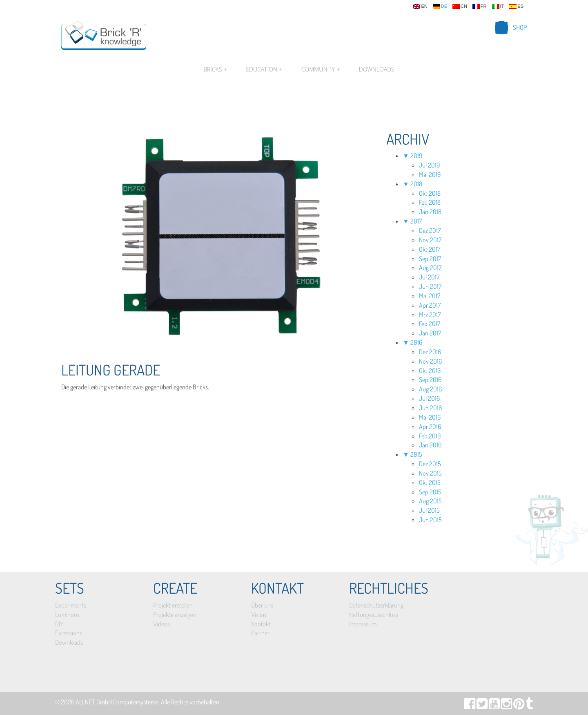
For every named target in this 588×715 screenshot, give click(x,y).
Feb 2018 (430, 202)
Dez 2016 (430, 352)
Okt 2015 (430, 483)
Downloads (377, 69)
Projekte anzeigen (175, 614)
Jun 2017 (430, 286)
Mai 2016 (430, 417)
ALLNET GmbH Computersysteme (117, 702)
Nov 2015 (430, 473)
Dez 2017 (430, 230)
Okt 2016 (430, 371)
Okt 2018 (430, 193)
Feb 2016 (430, 436)
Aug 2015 (430, 501)
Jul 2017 (429, 277)
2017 (416, 221)
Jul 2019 (429, 165)
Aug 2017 (430, 268)
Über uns (262, 605)
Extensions (69, 633)
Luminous (67, 614)
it (498, 7)
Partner (260, 633)
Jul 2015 (429, 510)
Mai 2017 (430, 296)
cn (460, 7)
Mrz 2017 (430, 315)
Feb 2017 (430, 324)
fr (480, 7)
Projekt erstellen (173, 605)
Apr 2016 (430, 427)
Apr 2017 (430, 305)
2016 (416, 342)
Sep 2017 (430, 259)
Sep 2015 (430, 492)
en (420, 7)
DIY (59, 624)
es (516, 7)
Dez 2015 (430, 464)
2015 (416, 454)
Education (264, 69)
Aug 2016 (430, 389)
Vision (259, 614)
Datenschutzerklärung (376, 605)
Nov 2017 (430, 240)
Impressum (363, 624)
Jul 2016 (429, 398)
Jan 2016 (430, 445)
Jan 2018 (430, 212)
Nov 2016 (430, 361)
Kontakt (261, 624)
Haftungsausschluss (374, 614)
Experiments (71, 605)
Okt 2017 (430, 249)
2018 (416, 184)
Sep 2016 (430, 380)
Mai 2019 (430, 174)
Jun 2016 (430, 408)
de (440, 7)
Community (321, 69)
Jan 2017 (430, 333)
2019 (416, 156)
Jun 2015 (430, 520)
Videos (161, 624)
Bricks (215, 69)
